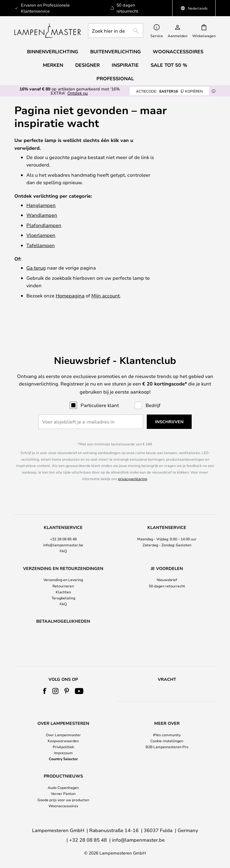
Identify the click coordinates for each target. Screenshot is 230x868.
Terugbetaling (63, 582)
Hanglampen (41, 205)
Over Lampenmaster (63, 735)
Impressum (63, 753)
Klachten (63, 576)
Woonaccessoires (63, 806)
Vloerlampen (41, 235)
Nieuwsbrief (167, 564)
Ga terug (36, 268)
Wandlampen (42, 215)
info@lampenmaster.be (63, 529)
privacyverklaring (133, 463)
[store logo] (48, 31)
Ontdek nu (78, 93)
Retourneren (63, 570)
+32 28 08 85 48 (63, 523)
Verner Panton (63, 793)
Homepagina (70, 295)
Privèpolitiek (63, 747)
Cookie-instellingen (167, 741)
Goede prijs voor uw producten (63, 800)
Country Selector (63, 759)
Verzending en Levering (63, 564)
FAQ (63, 535)
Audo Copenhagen (63, 787)
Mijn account (106, 295)
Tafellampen (41, 245)
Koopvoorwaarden (63, 741)
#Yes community (167, 735)
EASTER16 (169, 91)
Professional (115, 78)
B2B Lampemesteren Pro (167, 747)
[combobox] (116, 31)
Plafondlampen (44, 225)
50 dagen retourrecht (167, 570)
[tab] (63, 524)
